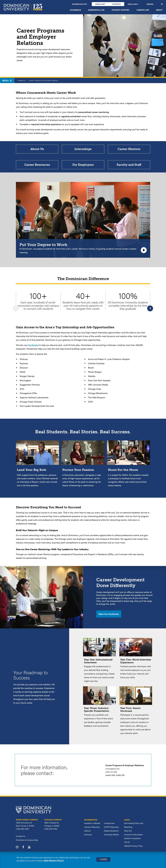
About (159, 10)
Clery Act (128, 837)
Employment (109, 829)
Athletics (116, 4)
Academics (75, 10)
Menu (7, 80)
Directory (88, 841)
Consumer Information (133, 841)
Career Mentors (129, 151)
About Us (37, 151)
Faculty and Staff (129, 169)
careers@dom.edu (114, 775)
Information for (79, 4)
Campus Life (143, 10)
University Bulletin (111, 841)
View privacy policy (54, 860)
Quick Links (133, 4)
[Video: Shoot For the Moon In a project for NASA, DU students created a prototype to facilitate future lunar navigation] (129, 470)
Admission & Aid (96, 10)
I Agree (103, 859)
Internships (83, 151)
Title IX (127, 848)
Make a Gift (100, 4)
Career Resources (37, 169)
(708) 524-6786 (113, 778)
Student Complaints (132, 844)
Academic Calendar (92, 829)
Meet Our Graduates (109, 620)
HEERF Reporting (111, 833)
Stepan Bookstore (111, 837)
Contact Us (20, 842)
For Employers (83, 169)
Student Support (121, 10)
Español (150, 4)
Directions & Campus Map (27, 846)
